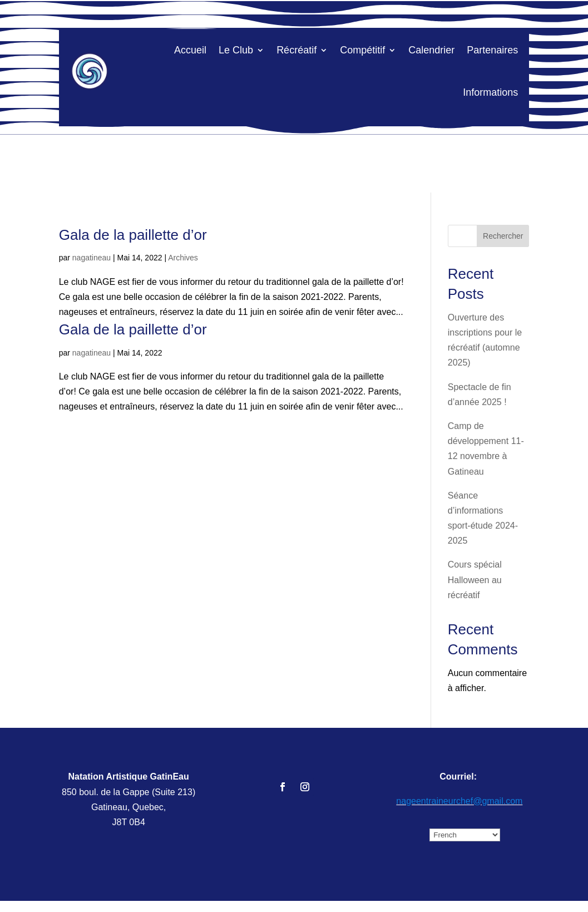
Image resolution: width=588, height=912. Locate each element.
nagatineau (92, 258)
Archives (183, 258)
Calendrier (431, 50)
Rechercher (503, 236)
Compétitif (362, 50)
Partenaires (492, 50)
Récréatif (297, 50)
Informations (490, 92)
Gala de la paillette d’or (133, 235)
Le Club (236, 50)
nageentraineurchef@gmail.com (459, 801)
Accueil (190, 50)
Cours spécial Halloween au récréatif (475, 580)
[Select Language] (465, 835)
